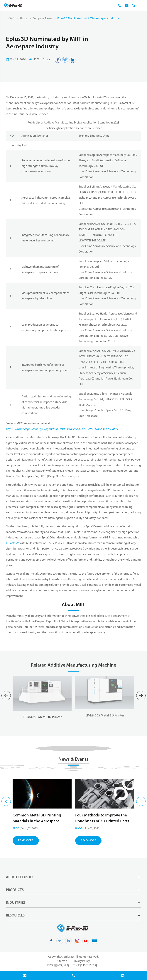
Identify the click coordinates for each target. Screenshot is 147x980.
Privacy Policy (81, 961)
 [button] (6, 696)
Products (15, 890)
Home (10, 18)
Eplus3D (69, 957)
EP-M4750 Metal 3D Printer (42, 711)
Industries (15, 903)
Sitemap (62, 961)
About (23, 19)
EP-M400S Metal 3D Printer (105, 709)
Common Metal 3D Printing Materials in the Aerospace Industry (37, 819)
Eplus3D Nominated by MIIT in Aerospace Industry (88, 19)
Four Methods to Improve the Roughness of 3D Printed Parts (102, 818)
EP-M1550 (12, 543)
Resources (15, 916)
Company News (42, 19)
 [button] (6, 801)
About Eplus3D (19, 877)
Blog (16, 829)
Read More (26, 841)
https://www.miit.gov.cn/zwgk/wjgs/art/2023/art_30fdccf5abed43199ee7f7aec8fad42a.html (62, 429)
